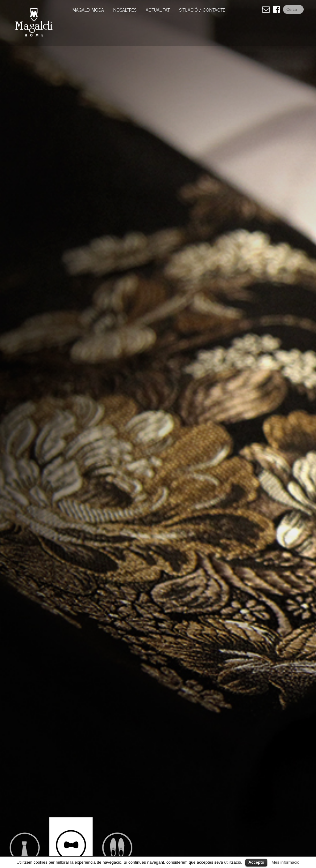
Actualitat (158, 10)
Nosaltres (125, 10)
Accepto (256, 862)
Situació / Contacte (202, 10)
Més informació (285, 862)
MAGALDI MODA (88, 10)
